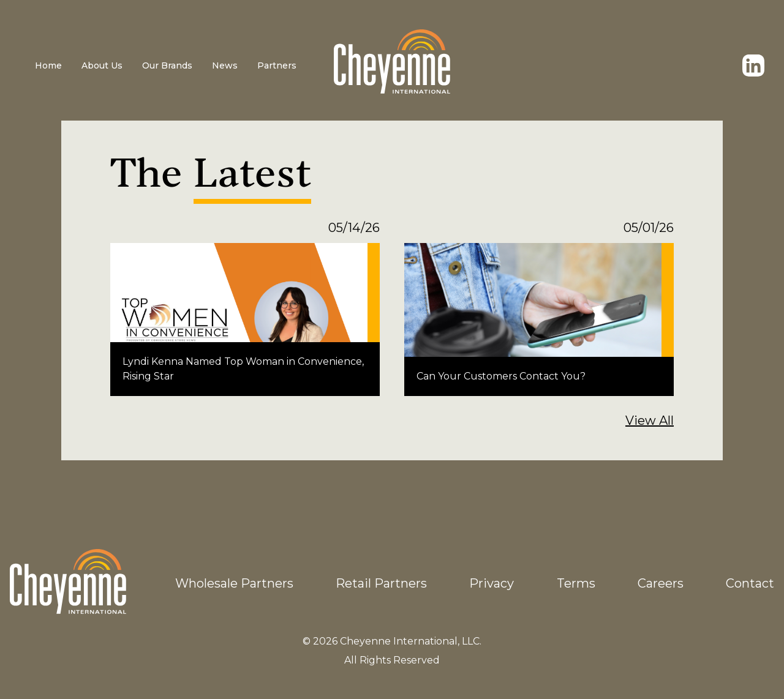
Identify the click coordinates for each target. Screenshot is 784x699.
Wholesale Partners (234, 583)
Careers (661, 583)
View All (650, 421)
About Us (102, 65)
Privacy (492, 583)
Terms (576, 583)
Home (48, 65)
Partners (277, 65)
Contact (750, 583)
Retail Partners (381, 583)
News (225, 65)
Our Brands (167, 65)
